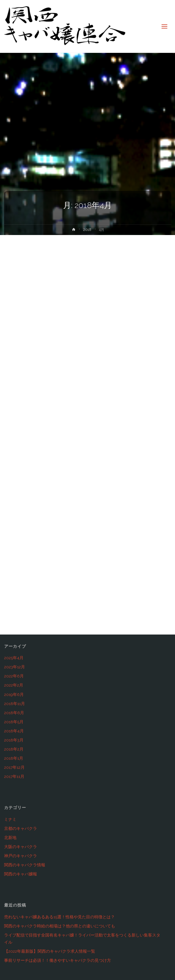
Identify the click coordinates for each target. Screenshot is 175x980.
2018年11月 (15, 704)
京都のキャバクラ (21, 828)
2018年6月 (14, 713)
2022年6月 (14, 676)
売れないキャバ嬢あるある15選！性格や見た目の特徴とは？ (59, 917)
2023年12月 (15, 667)
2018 (87, 230)
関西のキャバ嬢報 (21, 874)
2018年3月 (14, 740)
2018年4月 (14, 731)
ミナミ (10, 819)
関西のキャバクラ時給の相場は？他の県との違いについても (60, 926)
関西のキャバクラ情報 (25, 865)
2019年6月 (14, 694)
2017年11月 (14, 776)
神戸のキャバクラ (21, 856)
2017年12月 (14, 767)
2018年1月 (14, 758)
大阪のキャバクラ (21, 847)
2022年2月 (14, 685)
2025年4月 (14, 658)
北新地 (10, 838)
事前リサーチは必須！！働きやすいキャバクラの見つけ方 (58, 960)
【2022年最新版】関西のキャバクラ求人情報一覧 (50, 951)
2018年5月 (14, 722)
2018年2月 (14, 749)
